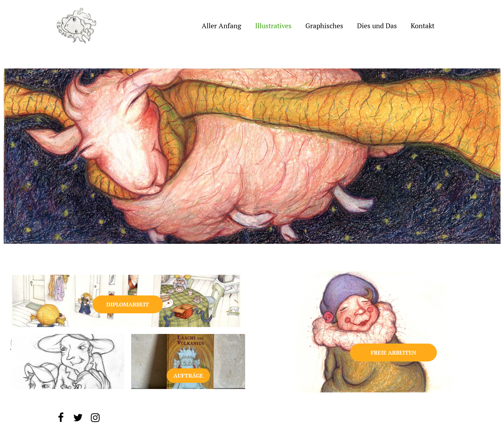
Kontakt (423, 26)
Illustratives (273, 26)
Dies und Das (377, 26)
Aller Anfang (222, 26)
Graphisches (324, 26)
